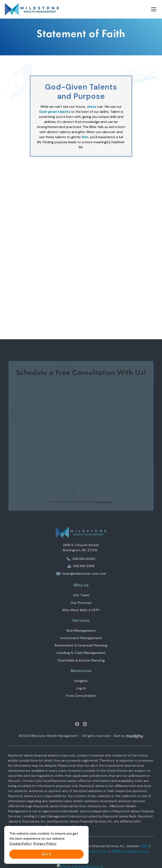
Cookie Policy (20, 844)
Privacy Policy (45, 844)
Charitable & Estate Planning (81, 665)
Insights (81, 686)
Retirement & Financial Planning (81, 651)
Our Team (81, 600)
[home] (32, 9)
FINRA (145, 851)
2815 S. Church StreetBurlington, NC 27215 (81, 553)
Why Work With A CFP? (81, 615)
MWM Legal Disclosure (130, 856)
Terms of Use (97, 856)
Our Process (81, 608)
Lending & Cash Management (81, 658)
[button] (153, 9)
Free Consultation (81, 701)
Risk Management (81, 636)
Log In (81, 693)
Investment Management (81, 643)
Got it (46, 854)
